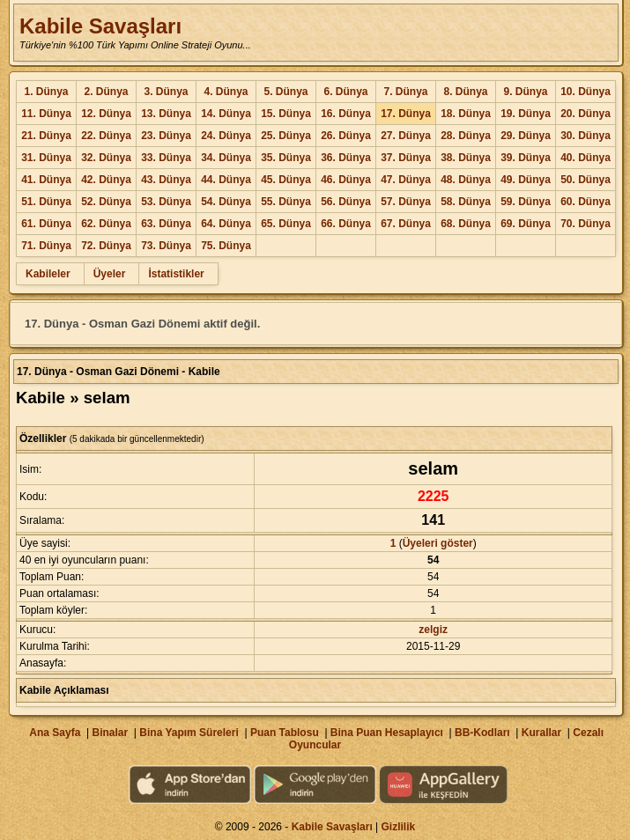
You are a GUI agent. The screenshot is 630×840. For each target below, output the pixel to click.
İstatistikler (176, 274)
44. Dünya (226, 180)
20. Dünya (586, 114)
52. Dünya (106, 202)
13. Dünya (166, 114)
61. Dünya (46, 224)
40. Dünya (586, 158)
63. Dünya (166, 224)
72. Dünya (106, 246)
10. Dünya (586, 92)
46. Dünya (346, 180)
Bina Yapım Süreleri (189, 733)
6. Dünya (345, 92)
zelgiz (433, 630)
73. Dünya (166, 246)
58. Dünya (466, 202)
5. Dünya (285, 92)
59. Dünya (526, 202)
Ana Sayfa (55, 733)
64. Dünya (226, 224)
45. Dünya (286, 180)
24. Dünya (226, 136)
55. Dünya (286, 202)
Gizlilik (399, 827)
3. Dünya (166, 92)
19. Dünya (526, 114)
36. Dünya (346, 158)
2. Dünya (106, 92)
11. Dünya (46, 114)
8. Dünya (465, 92)
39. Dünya (526, 158)
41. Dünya (46, 180)
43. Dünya (166, 180)
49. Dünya (526, 180)
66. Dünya (346, 224)
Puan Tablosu (285, 733)
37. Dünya (406, 158)
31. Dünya (46, 158)
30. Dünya (586, 136)
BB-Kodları (482, 733)
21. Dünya (46, 136)
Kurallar (541, 733)
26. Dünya (346, 136)
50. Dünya (586, 180)
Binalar (110, 733)
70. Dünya (586, 224)
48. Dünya (466, 180)
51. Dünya (46, 202)
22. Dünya (106, 136)
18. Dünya (466, 114)
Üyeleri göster (438, 543)
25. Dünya (286, 136)
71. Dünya (46, 246)
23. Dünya (166, 136)
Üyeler (110, 274)
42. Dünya (106, 180)
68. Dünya (466, 224)
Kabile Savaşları (100, 26)
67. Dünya (406, 224)
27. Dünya (406, 136)
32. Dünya (106, 158)
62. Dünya (106, 224)
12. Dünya (106, 114)
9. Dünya (525, 92)
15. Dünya (286, 114)
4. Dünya (226, 92)
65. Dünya (286, 224)
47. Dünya (406, 180)
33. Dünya (166, 158)
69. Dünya (526, 224)
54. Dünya (226, 202)
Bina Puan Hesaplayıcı (387, 733)
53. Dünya (166, 202)
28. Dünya (466, 136)
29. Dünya (526, 136)
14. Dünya (226, 114)
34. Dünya (226, 158)
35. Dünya (286, 158)
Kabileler (48, 274)
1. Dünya (46, 92)
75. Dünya (226, 246)
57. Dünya (406, 202)
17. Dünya (406, 114)
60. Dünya (586, 202)
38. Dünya (466, 158)
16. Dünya (346, 114)
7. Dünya (405, 92)
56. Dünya (346, 202)
